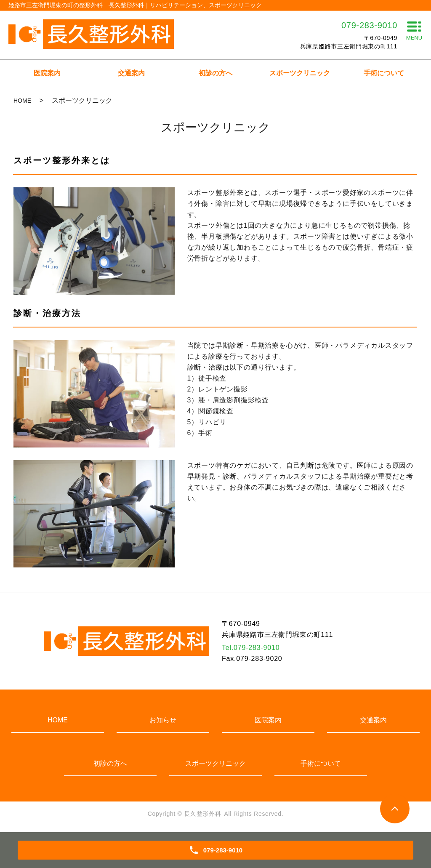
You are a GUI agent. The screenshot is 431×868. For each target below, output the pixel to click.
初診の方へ (215, 73)
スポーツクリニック (300, 73)
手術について (384, 73)
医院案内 (47, 73)
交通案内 (131, 73)
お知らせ (163, 720)
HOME (22, 101)
